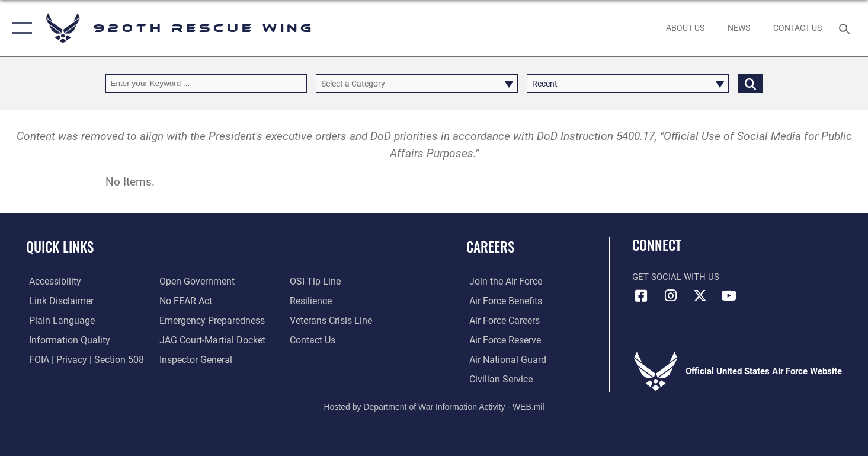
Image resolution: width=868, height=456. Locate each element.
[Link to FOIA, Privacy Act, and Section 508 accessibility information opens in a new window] (80, 359)
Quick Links (60, 247)
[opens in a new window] (208, 320)
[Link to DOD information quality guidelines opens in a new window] (64, 339)
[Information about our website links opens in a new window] (57, 301)
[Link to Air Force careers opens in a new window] (501, 320)
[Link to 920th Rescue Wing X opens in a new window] (700, 296)
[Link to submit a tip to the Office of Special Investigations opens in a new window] (314, 281)
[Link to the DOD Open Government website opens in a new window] (193, 281)
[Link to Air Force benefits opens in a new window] (502, 301)
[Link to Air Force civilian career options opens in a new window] (497, 378)
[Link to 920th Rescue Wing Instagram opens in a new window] (671, 296)
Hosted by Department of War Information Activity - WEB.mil (434, 406)
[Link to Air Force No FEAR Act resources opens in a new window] (184, 301)
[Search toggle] (846, 28)
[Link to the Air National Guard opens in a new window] (503, 359)
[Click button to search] (750, 83)
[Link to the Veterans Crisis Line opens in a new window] (330, 320)
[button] (19, 28)
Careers (490, 247)
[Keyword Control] (206, 83)
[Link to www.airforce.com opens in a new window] (502, 281)
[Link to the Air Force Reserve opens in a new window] (501, 339)
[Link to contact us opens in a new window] (313, 339)
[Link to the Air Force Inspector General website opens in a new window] (193, 359)
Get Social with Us (676, 277)
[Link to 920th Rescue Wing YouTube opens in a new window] (729, 296)
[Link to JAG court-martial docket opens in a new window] (209, 339)
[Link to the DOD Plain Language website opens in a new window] (56, 320)
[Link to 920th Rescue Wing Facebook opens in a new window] (641, 296)
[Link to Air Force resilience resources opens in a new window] (311, 301)
